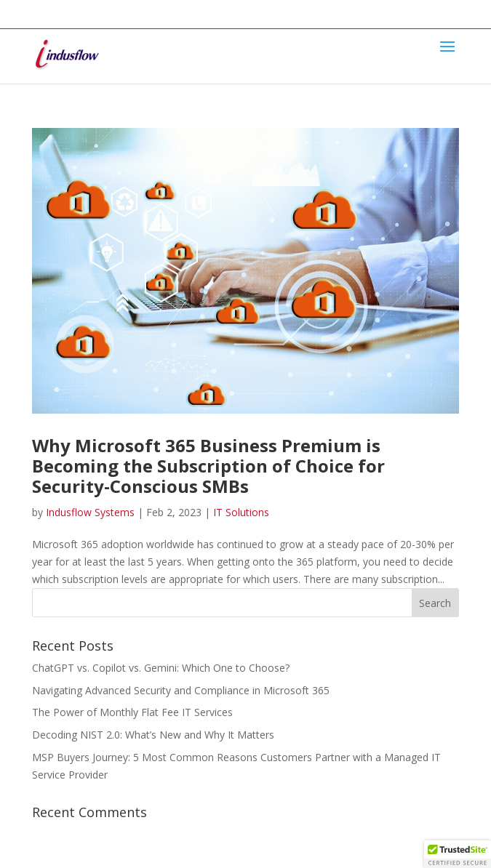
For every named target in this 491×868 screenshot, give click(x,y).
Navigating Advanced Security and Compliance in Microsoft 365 (181, 690)
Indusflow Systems (90, 512)
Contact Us (295, 10)
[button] (458, 854)
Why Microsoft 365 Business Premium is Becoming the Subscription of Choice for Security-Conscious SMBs (208, 466)
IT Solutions (241, 512)
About (88, 10)
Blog (244, 10)
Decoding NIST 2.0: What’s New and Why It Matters (153, 735)
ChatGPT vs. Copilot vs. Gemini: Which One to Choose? (161, 668)
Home (46, 10)
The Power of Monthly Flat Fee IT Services (132, 712)
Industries (195, 10)
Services (137, 10)
